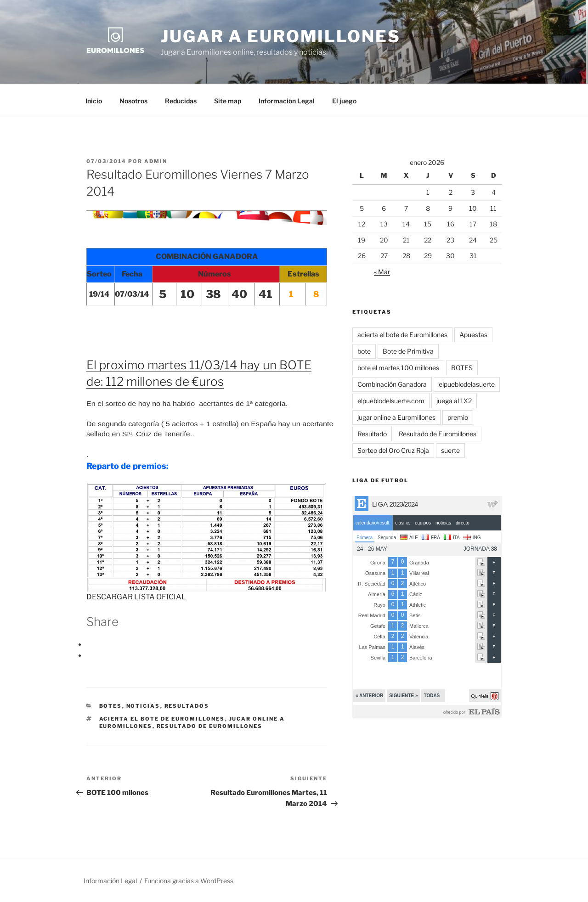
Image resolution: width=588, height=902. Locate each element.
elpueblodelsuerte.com (391, 401)
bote (364, 351)
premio (458, 417)
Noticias (143, 706)
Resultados (187, 706)
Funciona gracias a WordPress (189, 881)
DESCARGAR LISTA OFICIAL (136, 597)
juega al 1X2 (454, 401)
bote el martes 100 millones (398, 368)
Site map (228, 101)
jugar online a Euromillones (396, 417)
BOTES (111, 706)
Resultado (372, 434)
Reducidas (181, 101)
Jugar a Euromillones (281, 36)
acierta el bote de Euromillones (162, 719)
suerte (450, 450)
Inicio (94, 101)
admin (156, 161)
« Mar (382, 272)
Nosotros (133, 101)
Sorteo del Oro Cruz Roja (393, 450)
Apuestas (473, 335)
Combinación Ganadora (392, 384)
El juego (344, 101)
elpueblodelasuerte (467, 384)
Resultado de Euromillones (210, 726)
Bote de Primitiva (408, 351)
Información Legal (287, 101)
